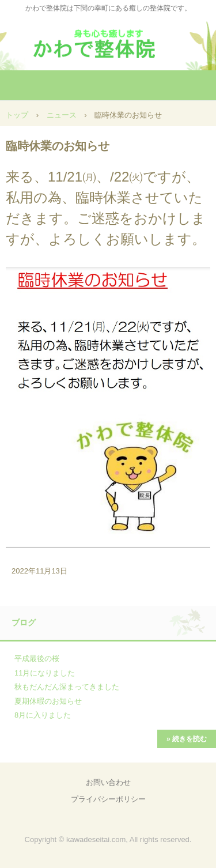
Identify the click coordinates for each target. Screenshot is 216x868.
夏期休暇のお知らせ (48, 701)
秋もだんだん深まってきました (67, 687)
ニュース (62, 115)
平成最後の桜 (37, 658)
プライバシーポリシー (108, 799)
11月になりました (45, 673)
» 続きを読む (187, 739)
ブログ (24, 622)
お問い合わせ (108, 782)
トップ (17, 115)
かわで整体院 (108, 40)
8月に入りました (43, 715)
